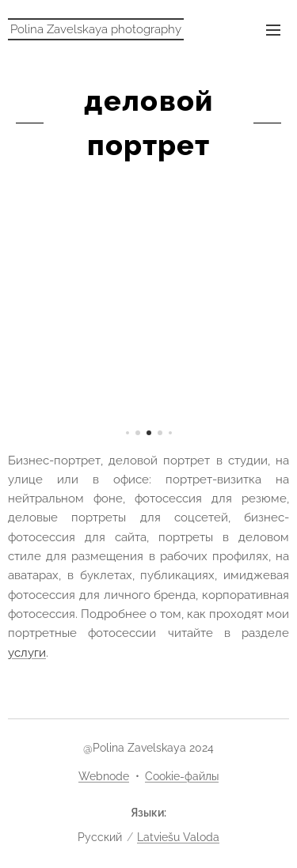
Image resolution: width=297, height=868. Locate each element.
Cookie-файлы (182, 776)
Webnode (104, 776)
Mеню (273, 30)
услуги (27, 653)
